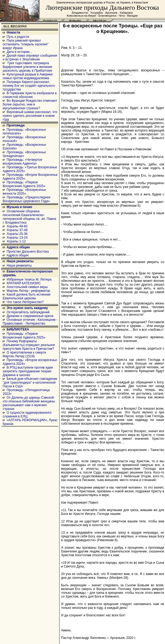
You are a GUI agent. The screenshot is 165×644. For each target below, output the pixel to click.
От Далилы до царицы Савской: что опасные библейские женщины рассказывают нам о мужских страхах (29, 403)
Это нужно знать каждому (27, 308)
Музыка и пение (20, 207)
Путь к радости (18, 37)
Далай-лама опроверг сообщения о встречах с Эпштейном (30, 57)
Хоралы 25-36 (17, 234)
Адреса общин (18, 247)
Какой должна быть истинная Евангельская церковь (27, 296)
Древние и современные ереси (30, 316)
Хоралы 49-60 (17, 226)
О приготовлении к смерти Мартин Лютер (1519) (24, 354)
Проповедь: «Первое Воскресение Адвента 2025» (24, 184)
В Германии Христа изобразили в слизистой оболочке (30, 95)
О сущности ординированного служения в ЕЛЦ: (27, 414)
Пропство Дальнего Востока (28, 252)
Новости (13, 32)
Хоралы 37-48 (17, 230)
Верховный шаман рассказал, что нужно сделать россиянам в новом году (30, 116)
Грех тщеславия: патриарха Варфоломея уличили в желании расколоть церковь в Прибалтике (27, 67)
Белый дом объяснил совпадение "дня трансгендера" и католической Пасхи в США (30, 383)
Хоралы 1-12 (16, 241)
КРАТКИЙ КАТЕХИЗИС (24, 283)
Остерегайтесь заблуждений (28, 312)
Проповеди (16, 125)
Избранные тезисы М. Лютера (29, 279)
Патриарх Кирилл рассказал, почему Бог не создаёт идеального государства (29, 86)
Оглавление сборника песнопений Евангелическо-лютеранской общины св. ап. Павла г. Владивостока (29, 217)
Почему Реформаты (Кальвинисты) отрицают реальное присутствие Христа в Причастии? (29, 345)
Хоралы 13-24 (17, 238)
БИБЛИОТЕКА (18, 329)
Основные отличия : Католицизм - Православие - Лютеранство (30, 322)
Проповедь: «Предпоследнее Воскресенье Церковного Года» (27, 199)
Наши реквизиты (20, 261)
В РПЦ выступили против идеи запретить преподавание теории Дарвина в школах (28, 371)
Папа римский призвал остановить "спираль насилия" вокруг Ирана (26, 44)
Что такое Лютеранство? (25, 302)
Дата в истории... (19, 52)
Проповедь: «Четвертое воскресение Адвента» (22, 162)
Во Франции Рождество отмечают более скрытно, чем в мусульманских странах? (30, 104)
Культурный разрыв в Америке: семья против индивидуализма (28, 76)
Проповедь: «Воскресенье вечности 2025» (24, 192)
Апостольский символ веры (27, 287)
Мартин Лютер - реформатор (28, 291)
